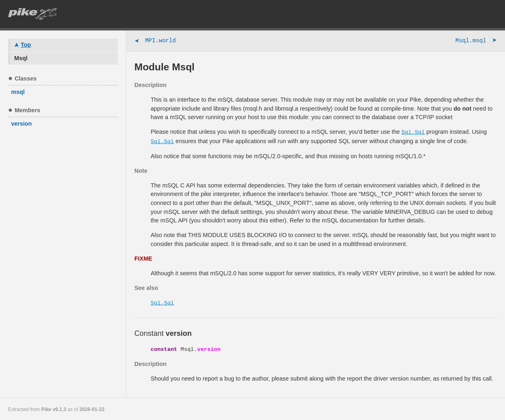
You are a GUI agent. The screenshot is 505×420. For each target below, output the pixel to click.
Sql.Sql (413, 132)
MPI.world (155, 41)
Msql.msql (476, 41)
